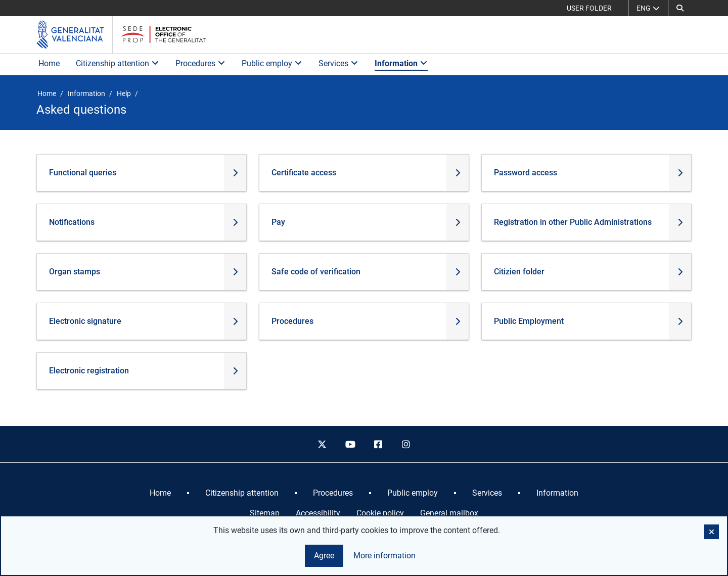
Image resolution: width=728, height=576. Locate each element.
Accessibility (318, 513)
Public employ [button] (272, 63)
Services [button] (338, 63)
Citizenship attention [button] (118, 63)
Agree (324, 556)
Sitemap (265, 513)
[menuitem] (160, 493)
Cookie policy (380, 513)
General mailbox (449, 513)
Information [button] (401, 63)
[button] (680, 8)
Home (49, 63)
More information (384, 556)
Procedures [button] (200, 63)
